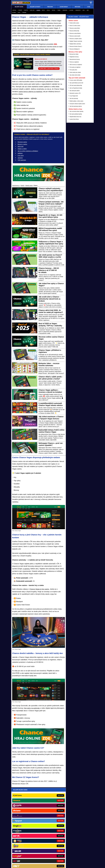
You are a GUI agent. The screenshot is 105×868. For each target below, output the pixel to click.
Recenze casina (22, 142)
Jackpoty (20, 158)
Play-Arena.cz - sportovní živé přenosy (50, 832)
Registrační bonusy (74, 147)
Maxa (19, 12)
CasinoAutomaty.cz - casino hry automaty (50, 820)
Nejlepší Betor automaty (75, 134)
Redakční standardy (26, 861)
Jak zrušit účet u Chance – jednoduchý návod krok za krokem (49, 299)
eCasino (14, 12)
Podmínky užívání (37, 861)
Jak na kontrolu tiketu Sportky (76, 202)
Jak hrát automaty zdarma (76, 197)
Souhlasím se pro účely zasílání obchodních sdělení (35, 800)
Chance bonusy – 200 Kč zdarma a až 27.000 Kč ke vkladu (49, 270)
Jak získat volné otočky (75, 165)
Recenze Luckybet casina (76, 129)
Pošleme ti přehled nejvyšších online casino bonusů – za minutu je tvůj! (38, 794)
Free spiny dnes (73, 160)
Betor (43, 10)
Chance (38, 10)
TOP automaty (22, 160)
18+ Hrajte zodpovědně (67, 861)
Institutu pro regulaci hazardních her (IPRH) (46, 844)
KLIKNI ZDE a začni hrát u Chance (49, 69)
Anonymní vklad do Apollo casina (77, 194)
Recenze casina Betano (75, 124)
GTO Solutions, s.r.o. (80, 861)
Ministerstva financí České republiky (74, 843)
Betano (54, 10)
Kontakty (18, 861)
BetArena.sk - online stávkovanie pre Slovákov (26, 830)
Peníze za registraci (74, 152)
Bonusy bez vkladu (74, 144)
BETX (84, 10)
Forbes (59, 10)
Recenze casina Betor (75, 118)
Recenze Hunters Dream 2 (76, 137)
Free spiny (21, 155)
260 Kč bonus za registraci (76, 155)
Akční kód (20, 146)
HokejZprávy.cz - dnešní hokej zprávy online (25, 823)
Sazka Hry (32, 10)
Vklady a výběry (22, 149)
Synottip (26, 10)
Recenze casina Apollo (75, 126)
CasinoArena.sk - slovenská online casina (50, 835)
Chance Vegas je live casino (39, 589)
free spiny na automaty (32, 708)
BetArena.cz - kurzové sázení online (24, 815)
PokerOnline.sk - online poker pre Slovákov (51, 837)
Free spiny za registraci (75, 157)
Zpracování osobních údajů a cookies (51, 861)
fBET (88, 10)
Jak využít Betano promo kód (76, 173)
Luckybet (71, 10)
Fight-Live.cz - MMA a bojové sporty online (25, 817)
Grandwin (65, 10)
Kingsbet (24, 12)
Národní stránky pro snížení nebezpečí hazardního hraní (74, 857)
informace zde (42, 852)
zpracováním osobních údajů (29, 800)
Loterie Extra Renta (74, 209)
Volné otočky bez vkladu (75, 163)
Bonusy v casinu (22, 144)
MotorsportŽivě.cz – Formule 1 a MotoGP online (26, 828)
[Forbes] (86, 57)
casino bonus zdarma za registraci (30, 92)
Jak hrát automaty (74, 189)
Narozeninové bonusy (75, 150)
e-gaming (26, 569)
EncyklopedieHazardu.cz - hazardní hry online (51, 815)
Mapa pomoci (57, 857)
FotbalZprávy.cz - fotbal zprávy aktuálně (24, 820)
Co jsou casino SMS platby (76, 170)
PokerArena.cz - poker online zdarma (49, 823)
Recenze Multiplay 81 (75, 139)
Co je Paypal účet (74, 186)
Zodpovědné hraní (74, 844)
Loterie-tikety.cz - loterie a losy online (49, 817)
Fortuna (14, 10)
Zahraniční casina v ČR (75, 183)
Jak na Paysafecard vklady (76, 178)
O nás (13, 861)
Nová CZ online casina (75, 116)
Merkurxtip (78, 10)
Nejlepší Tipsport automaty (76, 131)
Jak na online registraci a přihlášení (28, 151)
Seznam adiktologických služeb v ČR (45, 857)
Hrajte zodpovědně (16, 850)
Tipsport (20, 10)
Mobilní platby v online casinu (76, 191)
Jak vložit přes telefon (75, 181)
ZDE (55, 44)
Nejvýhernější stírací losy (75, 207)
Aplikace (20, 153)
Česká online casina (74, 113)
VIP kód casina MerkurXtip (76, 176)
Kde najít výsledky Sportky (76, 204)
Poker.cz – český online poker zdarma (49, 825)
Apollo (48, 10)
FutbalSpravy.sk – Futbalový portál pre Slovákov (26, 837)
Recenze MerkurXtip (74, 121)
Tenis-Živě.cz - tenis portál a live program (25, 825)
